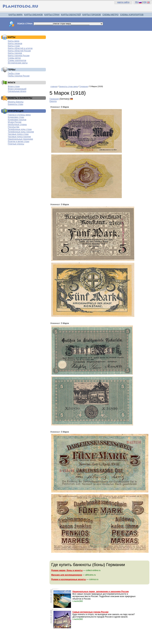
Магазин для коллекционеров (67, 575)
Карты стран (14, 46)
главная (54, 86)
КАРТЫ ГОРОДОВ (92, 15)
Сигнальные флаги (17, 91)
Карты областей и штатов (20, 48)
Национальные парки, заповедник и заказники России (101, 592)
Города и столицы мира (19, 115)
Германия (84, 86)
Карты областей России (19, 51)
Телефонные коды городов (21, 132)
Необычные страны (17, 125)
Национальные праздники (20, 139)
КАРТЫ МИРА (15, 15)
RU (137, 2)
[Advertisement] (100, 57)
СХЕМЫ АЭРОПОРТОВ (132, 15)
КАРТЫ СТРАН (52, 15)
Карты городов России (19, 56)
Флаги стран (14, 86)
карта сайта (123, 2)
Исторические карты (18, 63)
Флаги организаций (17, 89)
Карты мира (14, 41)
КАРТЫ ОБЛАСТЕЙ (71, 15)
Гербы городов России (19, 76)
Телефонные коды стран (20, 129)
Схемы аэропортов (17, 60)
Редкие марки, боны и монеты (67, 570)
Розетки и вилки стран (19, 141)
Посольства (14, 127)
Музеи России (15, 122)
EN (145, 2)
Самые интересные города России (90, 612)
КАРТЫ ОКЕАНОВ (33, 15)
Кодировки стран (16, 117)
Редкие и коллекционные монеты (69, 579)
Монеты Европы (16, 102)
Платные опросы (16, 144)
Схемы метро (14, 58)
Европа (53, 101)
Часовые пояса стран (18, 134)
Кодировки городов (17, 120)
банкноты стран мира (68, 86)
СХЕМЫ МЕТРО (110, 15)
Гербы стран (14, 73)
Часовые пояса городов (19, 137)
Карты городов (15, 53)
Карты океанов (15, 43)
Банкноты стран (15, 104)
